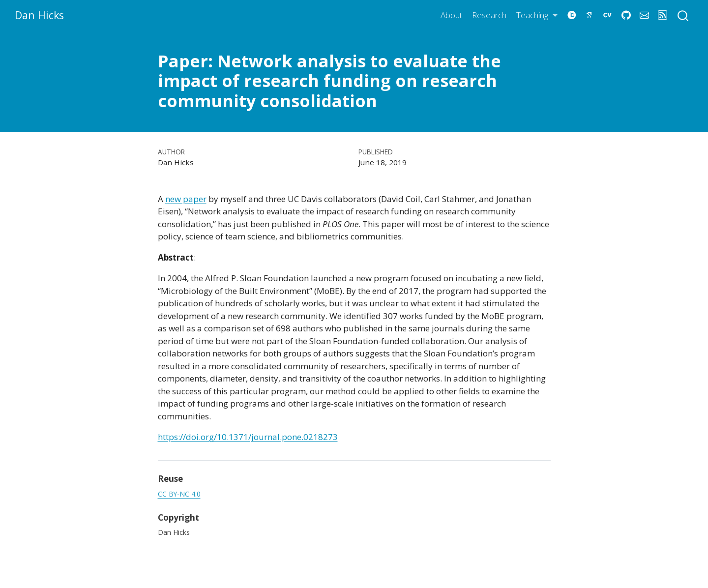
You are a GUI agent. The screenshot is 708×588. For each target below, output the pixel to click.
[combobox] (683, 15)
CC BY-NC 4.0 (179, 494)
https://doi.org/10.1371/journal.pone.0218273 (248, 437)
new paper (186, 199)
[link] (537, 15)
